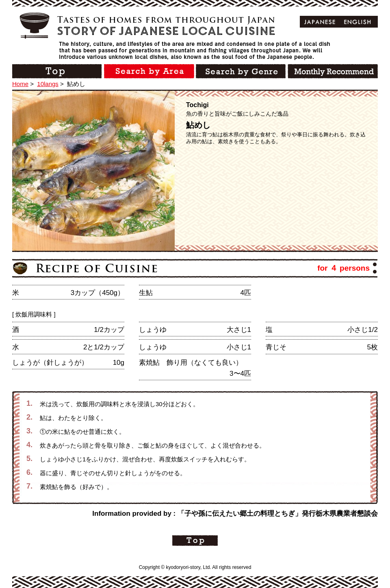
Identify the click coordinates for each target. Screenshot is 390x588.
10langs (48, 84)
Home (20, 84)
